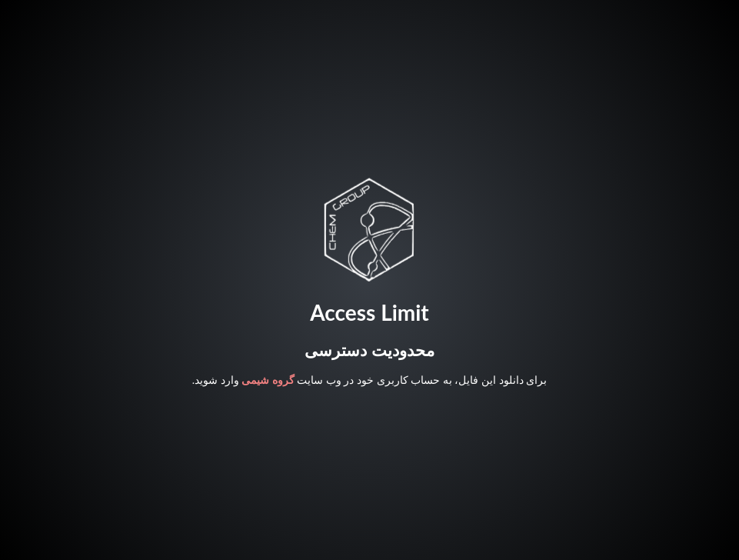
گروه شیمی (268, 380)
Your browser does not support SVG (369, 229)
